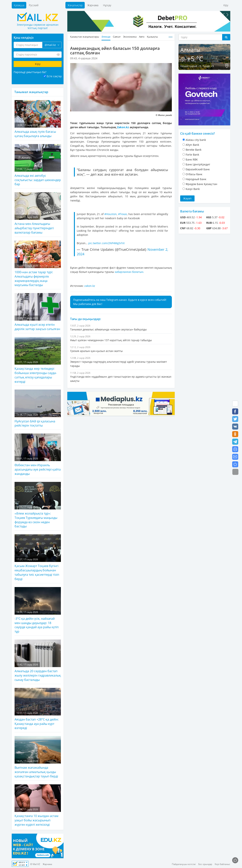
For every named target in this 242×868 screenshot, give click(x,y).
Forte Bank (192, 155)
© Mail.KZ (35, 864)
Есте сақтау (54, 76)
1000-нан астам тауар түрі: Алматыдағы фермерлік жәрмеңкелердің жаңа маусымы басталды (38, 264)
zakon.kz (90, 286)
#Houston (111, 214)
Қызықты (152, 37)
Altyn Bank (192, 145)
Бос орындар (205, 864)
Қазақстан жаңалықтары (85, 37)
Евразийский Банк (198, 169)
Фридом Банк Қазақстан (201, 184)
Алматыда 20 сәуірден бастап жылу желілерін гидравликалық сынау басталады (38, 661)
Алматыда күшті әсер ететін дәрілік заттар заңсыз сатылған (38, 312)
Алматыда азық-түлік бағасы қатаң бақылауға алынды (38, 119)
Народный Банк (196, 179)
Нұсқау (107, 5)
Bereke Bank (194, 150)
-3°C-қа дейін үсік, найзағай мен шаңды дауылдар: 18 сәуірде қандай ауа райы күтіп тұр (38, 610)
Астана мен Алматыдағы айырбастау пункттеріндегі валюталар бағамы (38, 213)
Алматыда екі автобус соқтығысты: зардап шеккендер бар (38, 165)
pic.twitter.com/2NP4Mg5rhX (106, 243)
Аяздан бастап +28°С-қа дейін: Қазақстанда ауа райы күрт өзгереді (38, 709)
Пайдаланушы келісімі (184, 864)
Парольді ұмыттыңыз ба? (30, 72)
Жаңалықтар (75, 5)
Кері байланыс (223, 864)
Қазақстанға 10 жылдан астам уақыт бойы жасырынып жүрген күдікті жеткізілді (38, 806)
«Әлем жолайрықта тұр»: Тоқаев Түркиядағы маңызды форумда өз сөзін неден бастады (38, 505)
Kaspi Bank (193, 189)
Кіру (226, 5)
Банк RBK (192, 159)
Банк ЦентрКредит (198, 164)
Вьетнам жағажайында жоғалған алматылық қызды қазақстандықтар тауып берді (38, 757)
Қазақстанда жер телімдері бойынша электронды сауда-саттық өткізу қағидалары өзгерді (38, 360)
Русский (34, 5)
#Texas (123, 214)
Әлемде (106, 37)
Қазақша (19, 5)
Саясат (117, 37)
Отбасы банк (194, 174)
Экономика (130, 37)
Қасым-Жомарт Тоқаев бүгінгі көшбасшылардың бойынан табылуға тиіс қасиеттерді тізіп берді (38, 558)
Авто (142, 37)
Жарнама (93, 5)
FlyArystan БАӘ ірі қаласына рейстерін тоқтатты (38, 409)
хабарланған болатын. (129, 272)
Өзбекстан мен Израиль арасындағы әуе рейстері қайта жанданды (38, 455)
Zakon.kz (123, 127)
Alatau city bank (196, 140)
